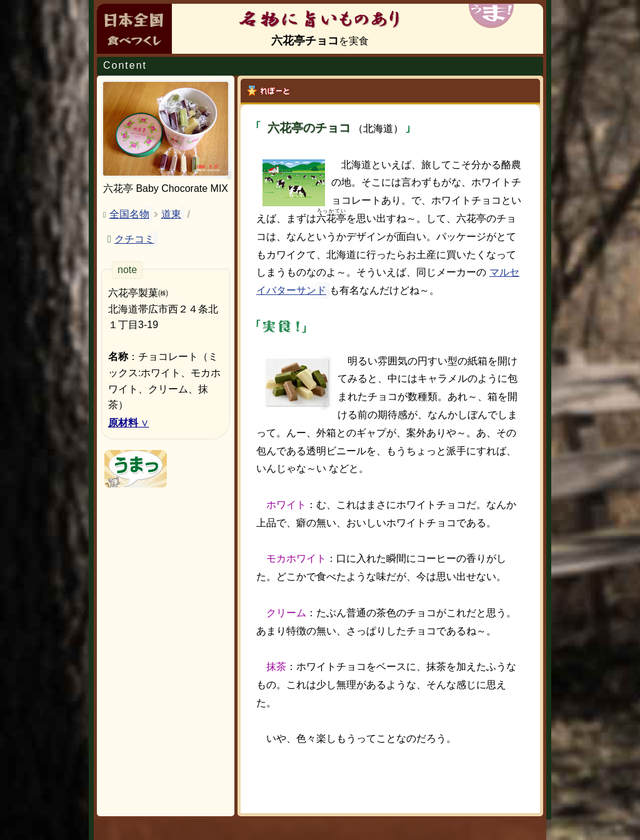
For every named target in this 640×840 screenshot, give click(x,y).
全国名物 (129, 214)
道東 (171, 214)
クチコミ (134, 239)
